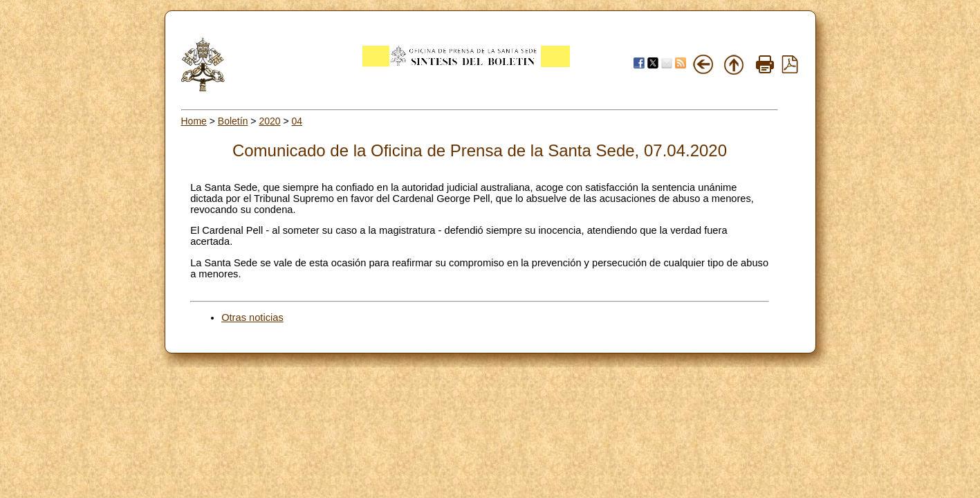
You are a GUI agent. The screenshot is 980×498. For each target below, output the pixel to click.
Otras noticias (252, 317)
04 (297, 121)
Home (194, 121)
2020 (269, 121)
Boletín (233, 121)
